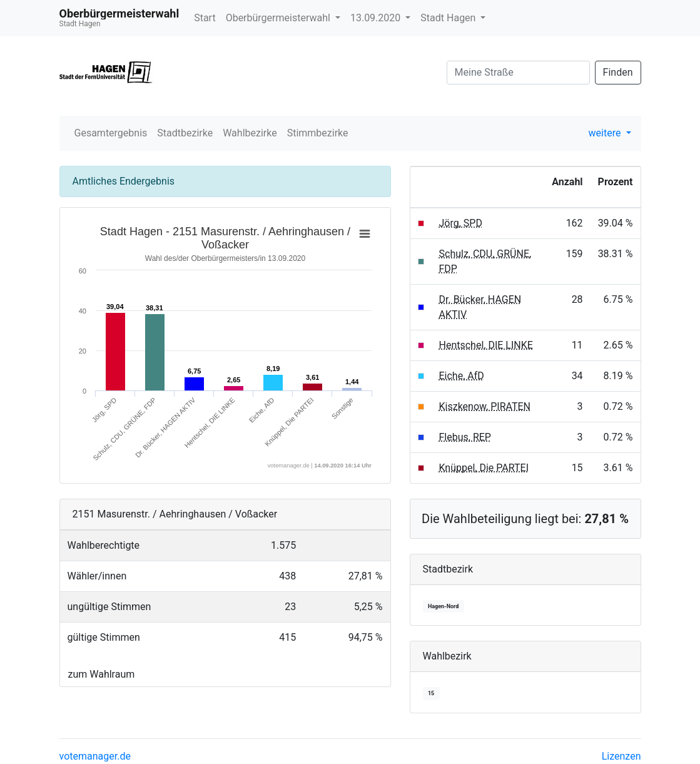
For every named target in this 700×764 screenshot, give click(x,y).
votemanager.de (95, 756)
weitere (606, 133)
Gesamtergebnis (111, 133)
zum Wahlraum (102, 674)
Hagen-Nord (443, 606)
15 (431, 693)
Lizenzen (621, 756)
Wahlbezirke (250, 133)
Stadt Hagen (449, 18)
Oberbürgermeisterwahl (279, 18)
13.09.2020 (377, 18)
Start (205, 18)
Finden (618, 72)
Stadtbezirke (185, 133)
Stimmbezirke (318, 133)
